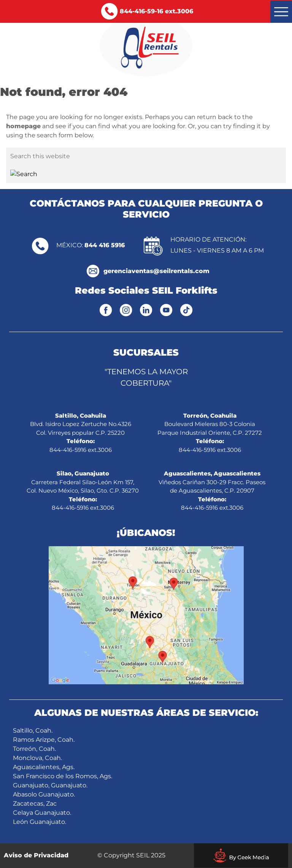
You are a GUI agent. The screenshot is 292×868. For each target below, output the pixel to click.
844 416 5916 (105, 245)
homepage (23, 126)
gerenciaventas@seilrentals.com (156, 271)
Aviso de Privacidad (36, 855)
